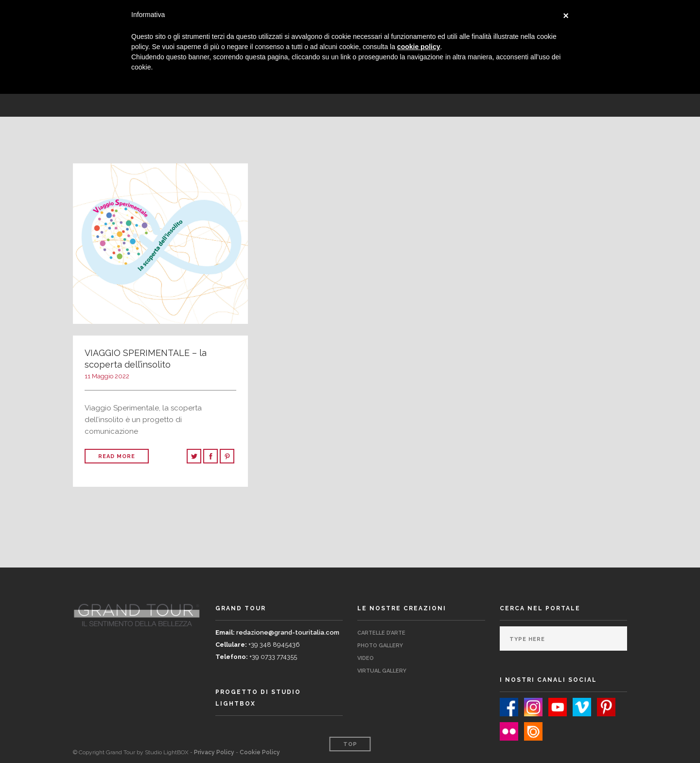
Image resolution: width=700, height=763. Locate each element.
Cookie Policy (260, 752)
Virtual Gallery (382, 671)
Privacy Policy (214, 752)
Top (350, 744)
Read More (117, 456)
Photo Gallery (380, 646)
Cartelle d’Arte (381, 633)
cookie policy (419, 47)
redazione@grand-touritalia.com (288, 632)
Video (366, 658)
